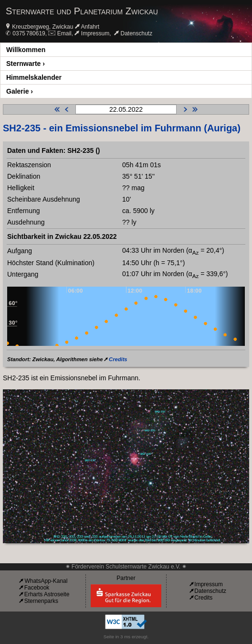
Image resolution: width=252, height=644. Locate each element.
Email (64, 33)
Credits (118, 359)
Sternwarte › (26, 64)
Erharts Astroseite (47, 594)
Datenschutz (137, 33)
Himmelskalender (34, 77)
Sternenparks (41, 601)
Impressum (95, 33)
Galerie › (20, 91)
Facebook (37, 588)
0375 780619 (29, 33)
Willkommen (26, 50)
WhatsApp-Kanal (46, 581)
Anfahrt (90, 27)
